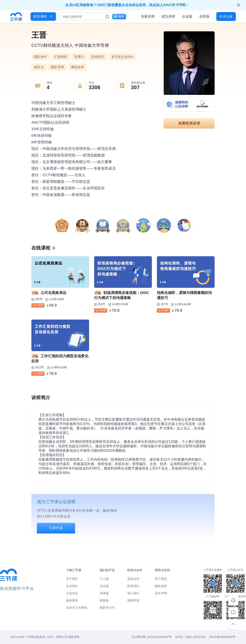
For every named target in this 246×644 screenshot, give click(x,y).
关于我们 (72, 579)
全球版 (204, 16)
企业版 (187, 16)
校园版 (104, 600)
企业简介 (72, 586)
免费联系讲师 (189, 123)
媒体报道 (72, 600)
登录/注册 (226, 17)
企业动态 (72, 593)
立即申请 (56, 528)
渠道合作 (133, 579)
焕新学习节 (107, 608)
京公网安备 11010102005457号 (152, 637)
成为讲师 (168, 16)
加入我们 (133, 593)
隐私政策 (161, 586)
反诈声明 (161, 593)
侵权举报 (133, 600)
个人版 (104, 579)
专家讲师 (148, 16)
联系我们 (133, 586)
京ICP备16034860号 (222, 637)
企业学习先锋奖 (77, 608)
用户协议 (161, 579)
